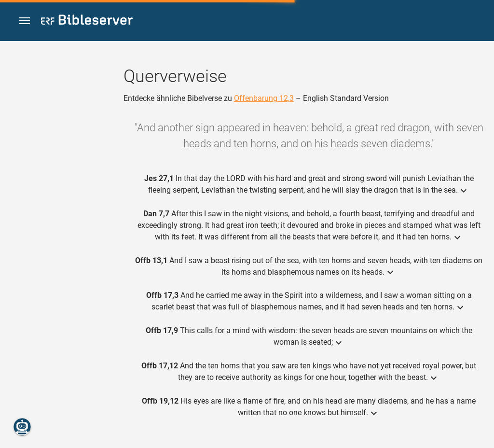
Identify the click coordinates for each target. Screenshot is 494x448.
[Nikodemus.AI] (22, 427)
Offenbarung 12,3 (264, 98)
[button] (25, 21)
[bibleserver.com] (87, 21)
